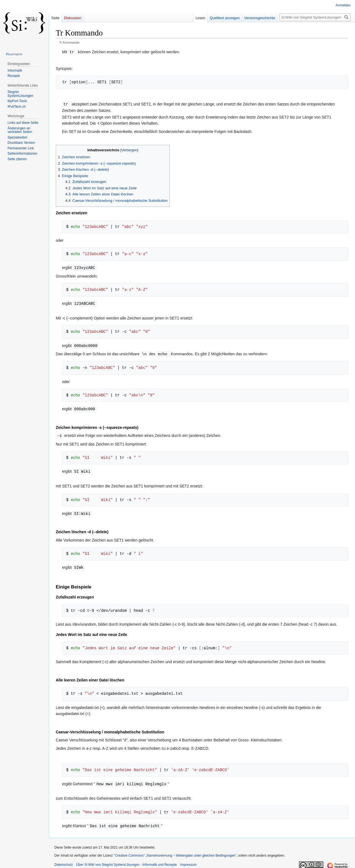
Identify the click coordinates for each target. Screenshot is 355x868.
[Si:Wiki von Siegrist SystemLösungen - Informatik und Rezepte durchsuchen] (315, 17)
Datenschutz (64, 861)
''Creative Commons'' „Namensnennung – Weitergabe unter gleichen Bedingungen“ (175, 852)
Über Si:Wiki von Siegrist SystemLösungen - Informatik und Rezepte (127, 861)
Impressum (188, 861)
